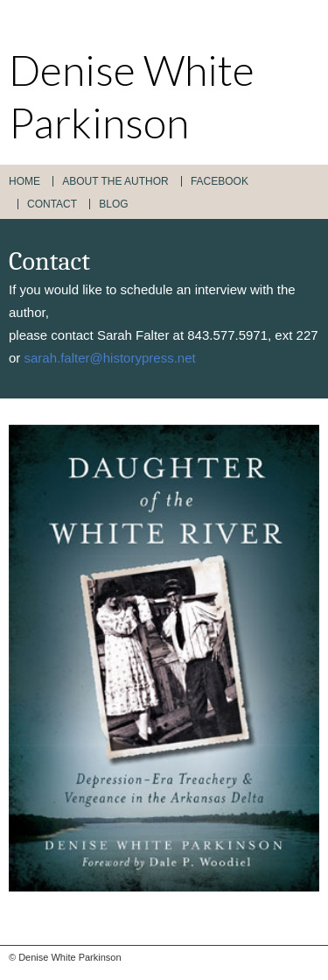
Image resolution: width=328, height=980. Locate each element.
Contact (52, 204)
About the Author (115, 181)
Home (24, 181)
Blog (113, 204)
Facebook (220, 181)
